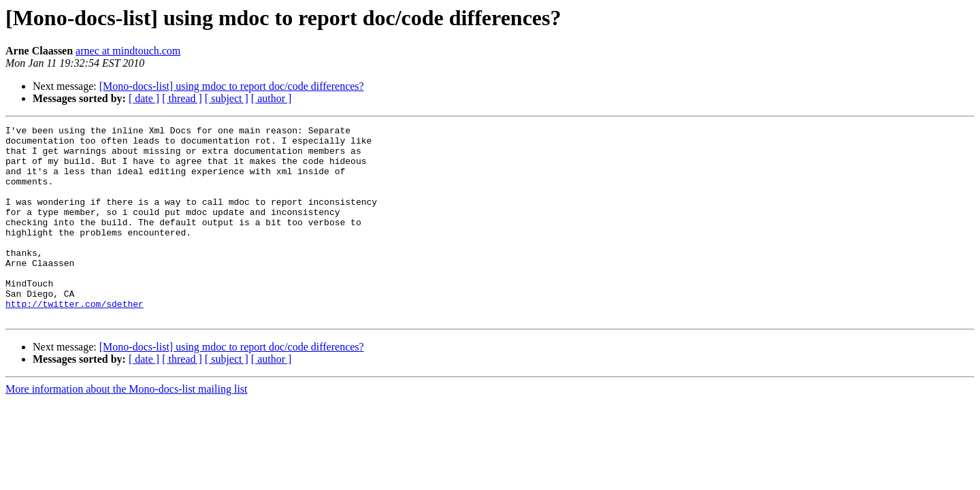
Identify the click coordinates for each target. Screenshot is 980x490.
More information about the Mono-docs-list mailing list (127, 428)
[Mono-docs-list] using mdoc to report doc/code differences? (232, 86)
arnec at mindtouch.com (128, 51)
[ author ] (272, 98)
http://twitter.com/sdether (75, 340)
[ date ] (144, 98)
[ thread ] (182, 98)
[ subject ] (227, 98)
